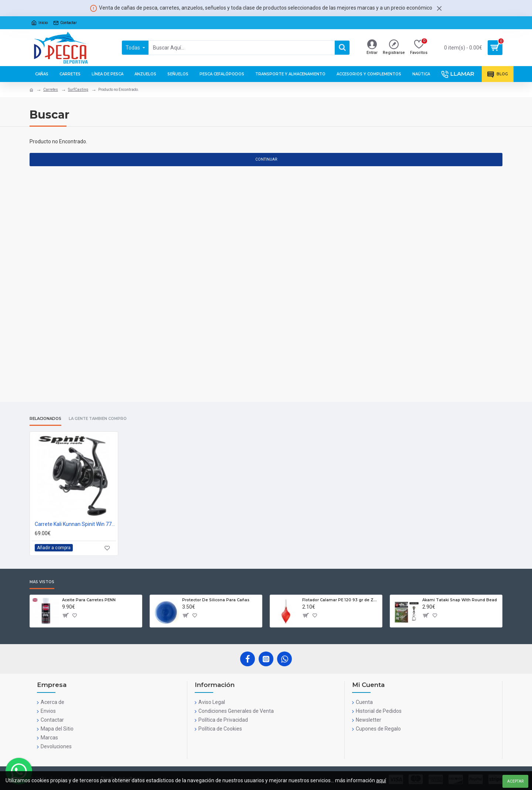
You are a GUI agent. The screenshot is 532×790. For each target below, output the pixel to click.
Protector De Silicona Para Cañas (216, 600)
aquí (381, 780)
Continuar (266, 159)
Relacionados (45, 419)
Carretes (51, 90)
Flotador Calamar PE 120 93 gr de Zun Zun (341, 600)
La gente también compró (98, 419)
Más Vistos (42, 582)
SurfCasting (78, 90)
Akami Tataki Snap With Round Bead (460, 600)
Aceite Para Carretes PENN (89, 600)
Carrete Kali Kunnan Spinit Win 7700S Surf (75, 524)
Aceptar (515, 781)
